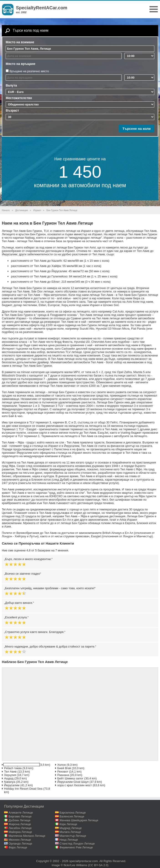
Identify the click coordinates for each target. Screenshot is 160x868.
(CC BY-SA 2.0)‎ (98, 865)
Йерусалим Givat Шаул (73, 782)
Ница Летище (69, 840)
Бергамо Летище (20, 816)
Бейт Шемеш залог (70, 778)
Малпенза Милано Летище (27, 836)
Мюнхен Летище (20, 840)
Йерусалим (12, 785)
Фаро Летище (18, 847)
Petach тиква (13, 768)
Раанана (63, 775)
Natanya (10, 782)
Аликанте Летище (21, 813)
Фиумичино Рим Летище (76, 847)
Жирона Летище (20, 824)
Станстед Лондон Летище (77, 844)
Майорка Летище (20, 832)
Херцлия (10, 775)
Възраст (12, 110)
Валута (11, 85)
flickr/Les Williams (75, 865)
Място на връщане (20, 64)
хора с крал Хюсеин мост (75, 785)
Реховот (63, 772)
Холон (62, 765)
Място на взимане (20, 42)
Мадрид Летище (71, 828)
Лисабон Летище (20, 828)
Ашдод (9, 778)
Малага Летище (70, 832)
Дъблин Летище (20, 820)
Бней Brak (64, 768)
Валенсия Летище (72, 816)
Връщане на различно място (29, 71)
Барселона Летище (73, 813)
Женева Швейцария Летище (79, 820)
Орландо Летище (20, 844)
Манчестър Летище (73, 836)
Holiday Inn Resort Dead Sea (23, 789)
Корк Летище (68, 824)
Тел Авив (10, 772)
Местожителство (19, 98)
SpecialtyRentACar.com (42, 8)
